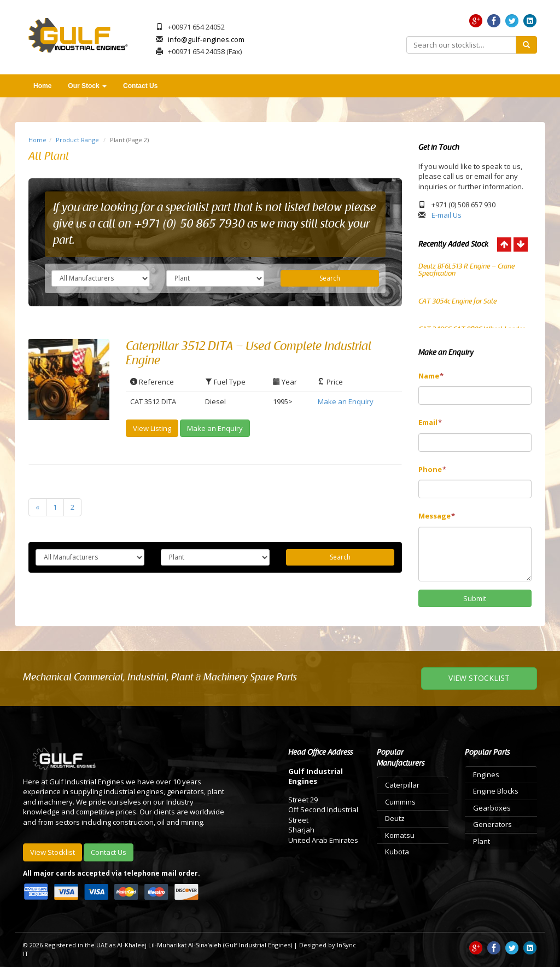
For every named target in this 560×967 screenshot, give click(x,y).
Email (430, 422)
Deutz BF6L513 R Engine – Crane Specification (466, 270)
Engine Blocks (496, 791)
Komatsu (400, 835)
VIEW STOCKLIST (479, 678)
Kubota (397, 852)
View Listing (152, 428)
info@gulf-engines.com (206, 39)
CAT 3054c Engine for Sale (457, 301)
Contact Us (140, 86)
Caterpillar (402, 785)
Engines (486, 774)
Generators (492, 824)
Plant (482, 841)
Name (431, 376)
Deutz (395, 818)
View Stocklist (52, 852)
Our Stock (87, 86)
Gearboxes (492, 808)
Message (437, 516)
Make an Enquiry (346, 401)
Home (42, 86)
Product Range (77, 140)
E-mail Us (447, 215)
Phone (432, 469)
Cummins (400, 802)
